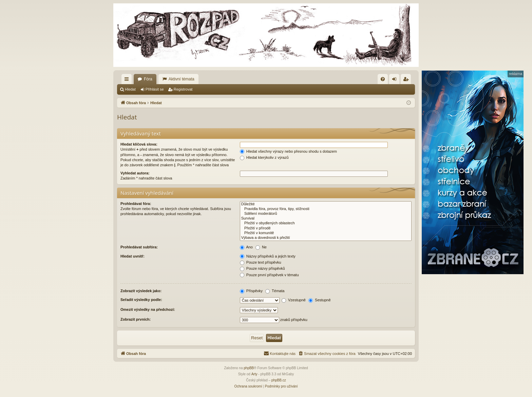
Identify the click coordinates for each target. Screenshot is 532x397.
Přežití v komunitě (326, 233)
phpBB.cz (279, 380)
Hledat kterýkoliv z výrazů (264, 157)
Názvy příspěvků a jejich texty (268, 256)
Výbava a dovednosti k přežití (326, 238)
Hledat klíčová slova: (139, 144)
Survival (326, 219)
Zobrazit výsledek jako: (141, 291)
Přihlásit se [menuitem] (396, 80)
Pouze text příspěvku (261, 262)
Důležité (326, 204)
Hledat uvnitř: (132, 256)
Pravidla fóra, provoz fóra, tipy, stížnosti (326, 209)
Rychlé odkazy (128, 80)
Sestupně (320, 300)
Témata (275, 291)
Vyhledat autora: (135, 173)
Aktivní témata (182, 79)
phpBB (249, 368)
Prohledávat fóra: (136, 204)
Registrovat (183, 89)
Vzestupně (294, 300)
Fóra (148, 79)
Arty (254, 374)
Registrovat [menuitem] (407, 80)
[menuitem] (383, 79)
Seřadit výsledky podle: (141, 300)
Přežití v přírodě (326, 228)
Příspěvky (251, 291)
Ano (246, 247)
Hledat (130, 89)
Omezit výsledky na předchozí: (148, 309)
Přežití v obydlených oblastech (326, 223)
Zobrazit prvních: (136, 319)
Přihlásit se (155, 89)
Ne (261, 247)
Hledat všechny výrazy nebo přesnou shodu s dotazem (288, 151)
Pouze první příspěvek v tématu (269, 275)
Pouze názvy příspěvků (262, 268)
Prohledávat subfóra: (139, 247)
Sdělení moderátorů (326, 214)
